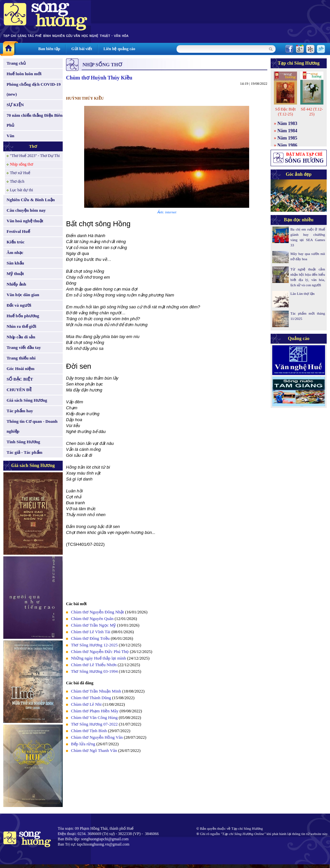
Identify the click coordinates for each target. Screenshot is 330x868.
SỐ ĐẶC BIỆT (20, 379)
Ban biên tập (49, 49)
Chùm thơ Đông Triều (90, 638)
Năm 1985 (287, 138)
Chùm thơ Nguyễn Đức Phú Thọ (100, 651)
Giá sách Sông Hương (27, 400)
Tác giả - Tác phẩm (24, 452)
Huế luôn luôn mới (24, 74)
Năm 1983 (287, 124)
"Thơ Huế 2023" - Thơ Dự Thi (35, 156)
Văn (10, 136)
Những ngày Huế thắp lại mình (99, 658)
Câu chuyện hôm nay (26, 210)
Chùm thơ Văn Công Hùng (94, 717)
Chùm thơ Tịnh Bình (89, 731)
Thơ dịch (17, 181)
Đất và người (19, 305)
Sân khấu (15, 263)
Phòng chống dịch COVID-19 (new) (34, 89)
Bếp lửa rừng (83, 744)
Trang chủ (16, 63)
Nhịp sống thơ (21, 164)
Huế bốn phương (23, 316)
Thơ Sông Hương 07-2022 (94, 724)
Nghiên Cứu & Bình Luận (31, 200)
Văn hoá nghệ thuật (25, 221)
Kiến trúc (16, 242)
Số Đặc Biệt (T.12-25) (285, 112)
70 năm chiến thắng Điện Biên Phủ (34, 120)
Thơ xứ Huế (20, 173)
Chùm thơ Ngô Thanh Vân (94, 750)
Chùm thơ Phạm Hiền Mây (95, 711)
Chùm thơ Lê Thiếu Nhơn (94, 665)
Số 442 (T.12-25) (312, 112)
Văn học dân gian (23, 295)
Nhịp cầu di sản (21, 337)
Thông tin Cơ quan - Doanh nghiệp (32, 426)
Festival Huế (18, 231)
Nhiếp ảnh (16, 284)
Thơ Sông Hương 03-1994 (94, 671)
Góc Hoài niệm (20, 369)
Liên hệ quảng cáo (119, 49)
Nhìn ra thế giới (21, 326)
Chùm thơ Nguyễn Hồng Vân (97, 737)
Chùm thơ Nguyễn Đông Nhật (98, 612)
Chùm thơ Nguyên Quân (92, 619)
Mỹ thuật (15, 274)
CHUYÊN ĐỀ (19, 390)
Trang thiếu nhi (21, 358)
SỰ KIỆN (15, 105)
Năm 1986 (287, 145)
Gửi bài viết (82, 49)
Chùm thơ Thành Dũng (91, 698)
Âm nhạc (15, 252)
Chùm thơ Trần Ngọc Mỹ (93, 625)
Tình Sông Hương (23, 442)
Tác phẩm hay (20, 411)
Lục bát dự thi (21, 190)
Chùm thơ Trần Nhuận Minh (96, 691)
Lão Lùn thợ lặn (302, 294)
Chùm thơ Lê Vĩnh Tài (91, 632)
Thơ (33, 146)
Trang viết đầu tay (24, 347)
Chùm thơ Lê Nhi (86, 704)
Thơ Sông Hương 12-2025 (94, 645)
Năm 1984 (287, 131)
